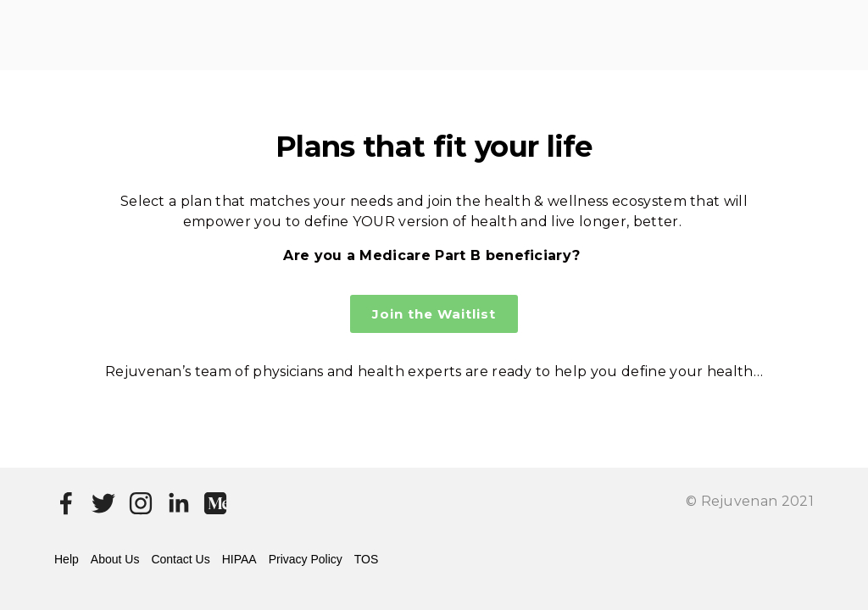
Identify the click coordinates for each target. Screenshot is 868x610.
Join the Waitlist (434, 314)
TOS (367, 559)
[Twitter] (103, 503)
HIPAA (239, 559)
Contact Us (180, 559)
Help (67, 559)
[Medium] (215, 503)
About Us (115, 559)
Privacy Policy (306, 559)
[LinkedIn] (178, 503)
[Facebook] (66, 503)
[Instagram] (141, 503)
